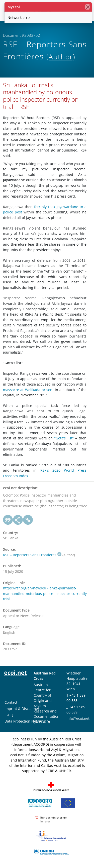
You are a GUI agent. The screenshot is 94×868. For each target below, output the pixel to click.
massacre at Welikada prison (28, 390)
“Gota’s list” (64, 438)
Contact (11, 702)
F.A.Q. (9, 715)
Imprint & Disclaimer (22, 709)
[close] (88, 7)
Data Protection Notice (23, 721)
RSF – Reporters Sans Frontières (32, 555)
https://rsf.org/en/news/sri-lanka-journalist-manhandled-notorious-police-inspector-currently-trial (45, 593)
